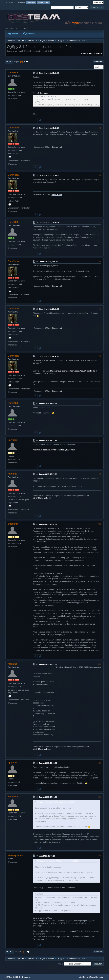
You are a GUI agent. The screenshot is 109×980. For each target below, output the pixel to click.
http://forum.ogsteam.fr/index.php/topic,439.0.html (54, 450)
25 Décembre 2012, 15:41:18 (48, 73)
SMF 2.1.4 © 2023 (12, 977)
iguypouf (13, 440)
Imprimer (98, 61)
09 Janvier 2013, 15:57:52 (47, 474)
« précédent (87, 53)
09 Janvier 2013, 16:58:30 (47, 524)
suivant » (98, 53)
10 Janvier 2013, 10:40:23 (47, 763)
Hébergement (57, 147)
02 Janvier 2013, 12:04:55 (47, 404)
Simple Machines (25, 977)
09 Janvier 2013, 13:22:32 (47, 441)
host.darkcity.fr (72, 931)
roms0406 (13, 73)
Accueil (13, 34)
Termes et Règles (89, 977)
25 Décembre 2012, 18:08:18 (48, 223)
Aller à (60, 964)
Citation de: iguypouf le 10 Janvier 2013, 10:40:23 (56, 802)
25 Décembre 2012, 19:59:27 (48, 262)
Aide (80, 977)
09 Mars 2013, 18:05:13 (46, 856)
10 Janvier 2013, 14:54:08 (47, 797)
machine (12, 474)
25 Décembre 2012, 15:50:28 (48, 128)
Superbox (13, 524)
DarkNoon (13, 128)
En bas (9, 62)
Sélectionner (43, 93)
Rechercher (29, 34)
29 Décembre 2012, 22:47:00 (48, 356)
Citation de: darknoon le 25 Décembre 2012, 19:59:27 (57, 861)
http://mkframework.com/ (42, 498)
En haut (10, 952)
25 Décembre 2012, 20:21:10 (48, 309)
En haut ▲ (100, 977)
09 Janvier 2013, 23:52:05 (47, 664)
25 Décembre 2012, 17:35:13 (48, 175)
